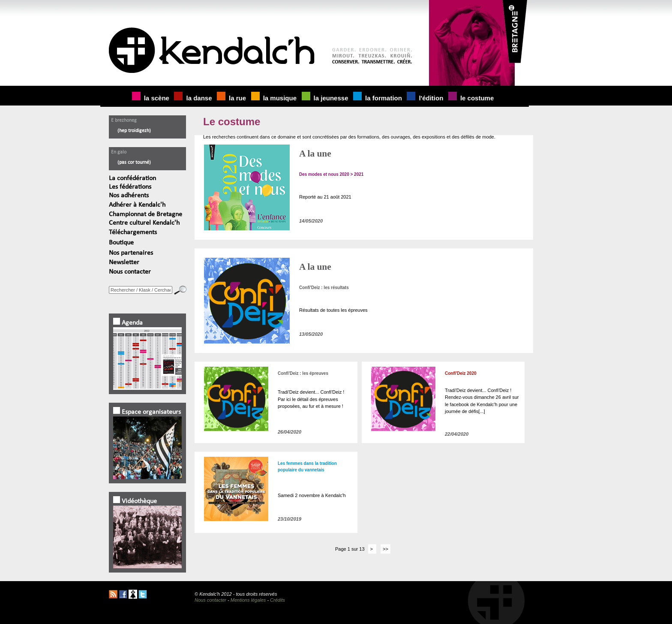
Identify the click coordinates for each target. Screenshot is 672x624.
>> (385, 549)
